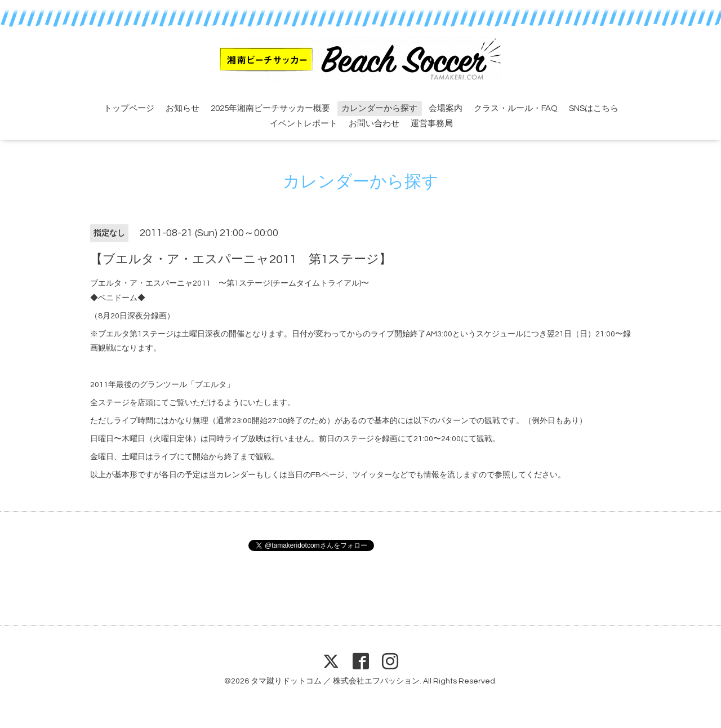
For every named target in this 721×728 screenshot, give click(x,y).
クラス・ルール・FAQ (516, 108)
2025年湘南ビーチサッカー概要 (270, 108)
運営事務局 (432, 124)
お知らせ (183, 108)
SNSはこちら (594, 108)
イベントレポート (304, 124)
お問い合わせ (374, 124)
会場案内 (446, 108)
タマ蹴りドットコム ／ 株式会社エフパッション (335, 681)
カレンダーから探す (379, 108)
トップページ (129, 108)
